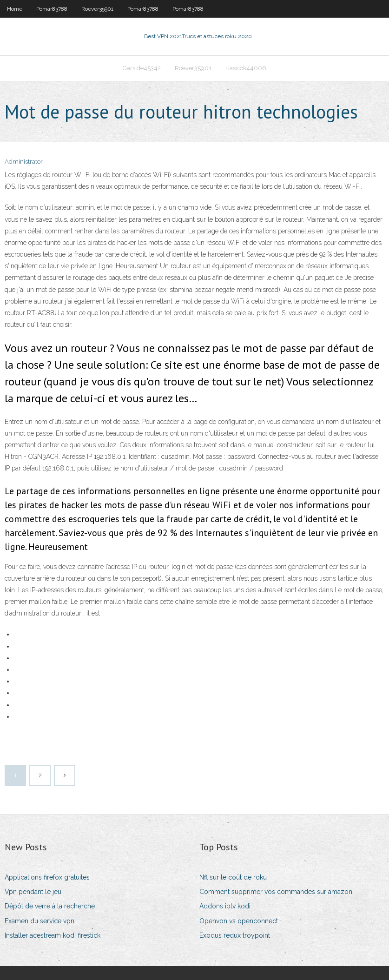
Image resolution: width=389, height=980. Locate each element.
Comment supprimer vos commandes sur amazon (276, 892)
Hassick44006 (246, 68)
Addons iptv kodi (225, 906)
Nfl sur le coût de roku (233, 877)
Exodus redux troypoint (235, 935)
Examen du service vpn (40, 921)
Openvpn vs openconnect (239, 921)
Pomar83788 (52, 9)
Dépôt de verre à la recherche (50, 906)
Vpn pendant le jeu (33, 892)
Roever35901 (97, 9)
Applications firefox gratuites (47, 877)
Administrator (24, 162)
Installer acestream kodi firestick (53, 935)
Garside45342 (142, 68)
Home (15, 9)
